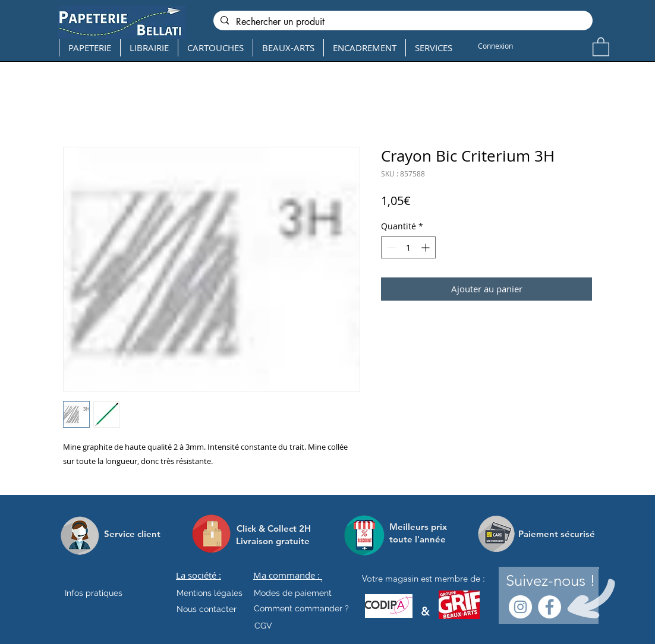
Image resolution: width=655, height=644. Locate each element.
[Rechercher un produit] (402, 22)
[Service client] (132, 533)
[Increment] (426, 247)
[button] (601, 46)
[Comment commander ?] (301, 608)
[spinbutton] (408, 247)
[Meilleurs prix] (420, 527)
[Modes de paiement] (293, 593)
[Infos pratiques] (104, 593)
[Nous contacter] (207, 609)
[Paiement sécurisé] (557, 533)
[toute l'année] (422, 539)
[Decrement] (390, 247)
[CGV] (263, 626)
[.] (321, 579)
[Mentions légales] (210, 593)
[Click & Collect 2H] (274, 528)
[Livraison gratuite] (273, 541)
